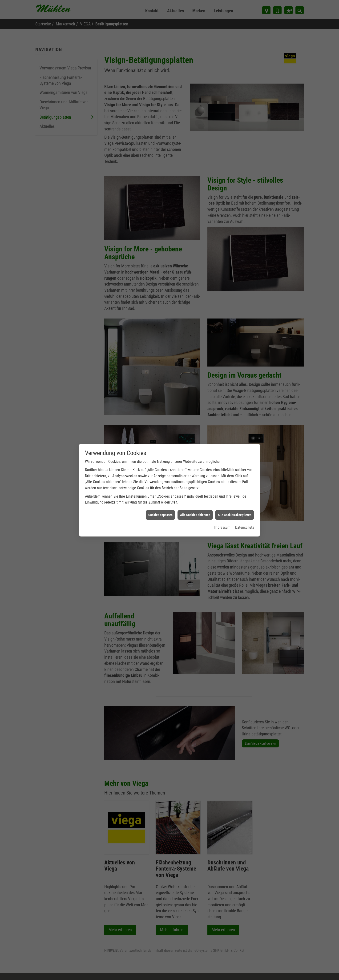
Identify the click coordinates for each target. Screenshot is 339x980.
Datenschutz (245, 512)
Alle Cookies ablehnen (195, 499)
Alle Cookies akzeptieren (235, 499)
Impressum (222, 512)
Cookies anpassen (160, 499)
